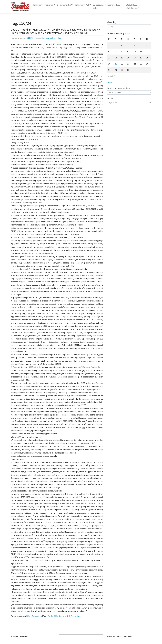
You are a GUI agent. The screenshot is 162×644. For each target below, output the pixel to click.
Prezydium (76, 616)
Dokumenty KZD (82, 5)
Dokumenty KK (64, 5)
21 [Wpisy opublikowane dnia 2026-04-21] (116, 64)
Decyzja (63, 616)
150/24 (50, 616)
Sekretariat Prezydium (52, 38)
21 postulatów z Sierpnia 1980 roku (107, 6)
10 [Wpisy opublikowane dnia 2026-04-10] (135, 52)
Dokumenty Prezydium (43, 5)
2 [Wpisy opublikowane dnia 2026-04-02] (128, 45)
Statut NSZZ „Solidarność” (132, 6)
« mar (109, 83)
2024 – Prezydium (34, 616)
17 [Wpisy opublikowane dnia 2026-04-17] (135, 58)
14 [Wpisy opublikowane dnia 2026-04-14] (116, 58)
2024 (56, 616)
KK (68, 616)
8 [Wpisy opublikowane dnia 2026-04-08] (121, 52)
